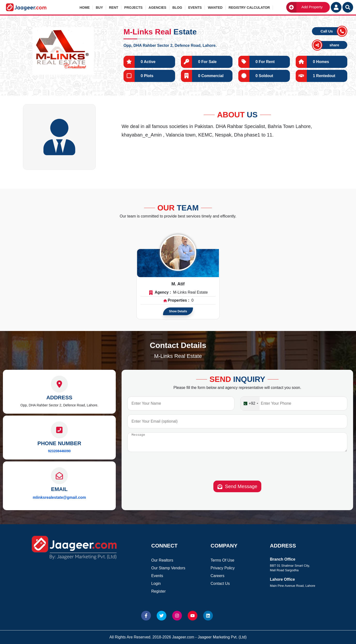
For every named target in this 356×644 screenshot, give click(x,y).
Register (159, 591)
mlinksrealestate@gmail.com (59, 497)
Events (195, 8)
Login (156, 584)
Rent (114, 8)
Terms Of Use (223, 560)
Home (85, 8)
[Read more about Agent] (178, 253)
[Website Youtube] (193, 616)
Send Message (237, 490)
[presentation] (237, 471)
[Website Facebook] (146, 616)
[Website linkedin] (208, 616)
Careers (218, 576)
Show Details (178, 311)
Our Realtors (162, 560)
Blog (177, 8)
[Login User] (336, 7)
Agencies (158, 8)
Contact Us (220, 584)
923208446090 (59, 451)
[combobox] (250, 403)
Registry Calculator (249, 8)
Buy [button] (99, 8)
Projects (133, 8)
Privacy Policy (223, 568)
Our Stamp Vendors (168, 568)
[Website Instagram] (177, 616)
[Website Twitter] (162, 616)
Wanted (215, 8)
